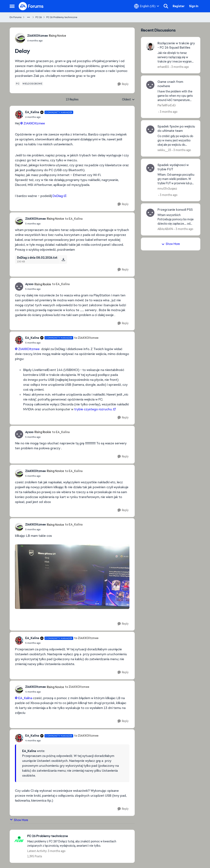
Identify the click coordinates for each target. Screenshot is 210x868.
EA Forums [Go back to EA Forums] (16, 17)
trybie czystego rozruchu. (93, 409)
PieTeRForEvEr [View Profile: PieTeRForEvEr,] (167, 105)
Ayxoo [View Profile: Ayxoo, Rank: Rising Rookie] (29, 284)
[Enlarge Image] (72, 577)
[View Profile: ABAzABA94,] (150, 213)
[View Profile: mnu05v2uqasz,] (150, 168)
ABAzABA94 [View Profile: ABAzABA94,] (165, 229)
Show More (19, 820)
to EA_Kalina (74, 219)
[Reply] (123, 84)
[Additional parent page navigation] (29, 17)
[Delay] (49, 117)
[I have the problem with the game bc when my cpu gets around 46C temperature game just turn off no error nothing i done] (176, 96)
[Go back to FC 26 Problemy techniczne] (79, 836)
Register (179, 6)
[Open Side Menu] (12, 6)
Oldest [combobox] (128, 100)
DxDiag (58, 196)
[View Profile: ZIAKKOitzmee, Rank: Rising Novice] (20, 38)
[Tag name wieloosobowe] (32, 84)
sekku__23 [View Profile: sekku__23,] (164, 150)
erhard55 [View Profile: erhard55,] (163, 67)
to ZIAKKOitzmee (86, 338)
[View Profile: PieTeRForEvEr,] (150, 85)
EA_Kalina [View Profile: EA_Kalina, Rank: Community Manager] (32, 112)
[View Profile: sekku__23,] (150, 130)
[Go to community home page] (31, 6)
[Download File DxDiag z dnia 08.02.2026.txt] (63, 259)
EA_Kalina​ (25, 698)
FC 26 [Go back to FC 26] (39, 17)
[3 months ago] (179, 67)
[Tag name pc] (18, 84)
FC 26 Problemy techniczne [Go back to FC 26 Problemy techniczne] (62, 17)
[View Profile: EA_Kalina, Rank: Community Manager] (19, 115)
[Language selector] (147, 6)
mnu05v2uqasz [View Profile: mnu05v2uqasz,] (167, 188)
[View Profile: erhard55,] (150, 46)
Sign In (194, 6)
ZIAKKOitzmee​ (34, 123)
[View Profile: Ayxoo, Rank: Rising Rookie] (19, 287)
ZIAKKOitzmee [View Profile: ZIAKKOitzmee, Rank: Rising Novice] (38, 36)
